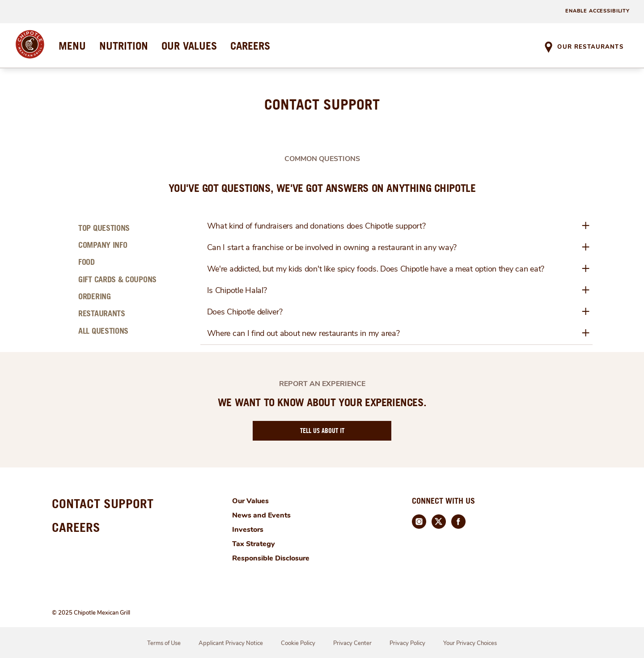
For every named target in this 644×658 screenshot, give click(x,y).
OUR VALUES (189, 46)
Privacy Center (352, 643)
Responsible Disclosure (271, 558)
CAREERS (250, 46)
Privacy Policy (407, 643)
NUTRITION (124, 46)
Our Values (250, 501)
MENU (72, 46)
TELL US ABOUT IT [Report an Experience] (322, 431)
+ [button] (586, 226)
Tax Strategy (254, 544)
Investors (248, 530)
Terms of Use (164, 643)
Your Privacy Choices (470, 643)
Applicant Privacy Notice (231, 643)
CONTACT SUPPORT (103, 503)
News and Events (261, 515)
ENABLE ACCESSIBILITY (597, 11)
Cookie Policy (298, 643)
